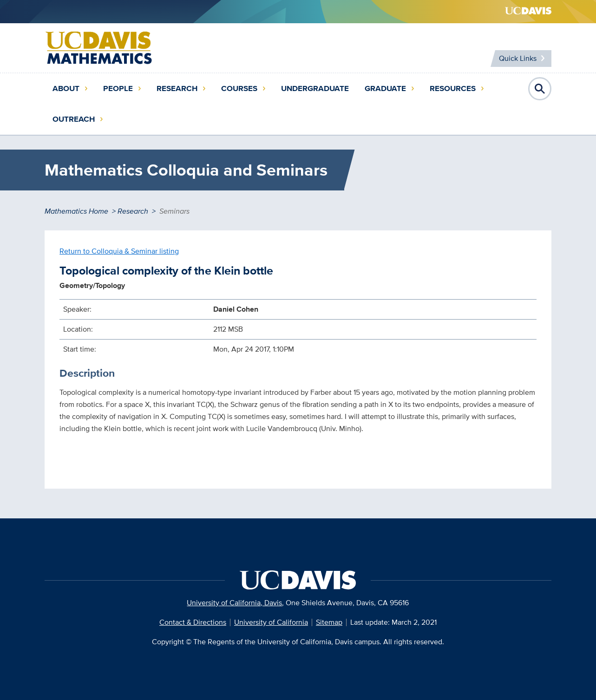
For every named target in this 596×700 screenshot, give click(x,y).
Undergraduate (315, 88)
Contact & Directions (193, 622)
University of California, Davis (234, 603)
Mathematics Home (76, 211)
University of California (271, 622)
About (66, 88)
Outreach (74, 119)
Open (540, 89)
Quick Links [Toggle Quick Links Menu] (518, 58)
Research (177, 88)
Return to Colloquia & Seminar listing (119, 251)
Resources (453, 88)
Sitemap (329, 622)
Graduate (385, 88)
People (118, 88)
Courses (239, 88)
